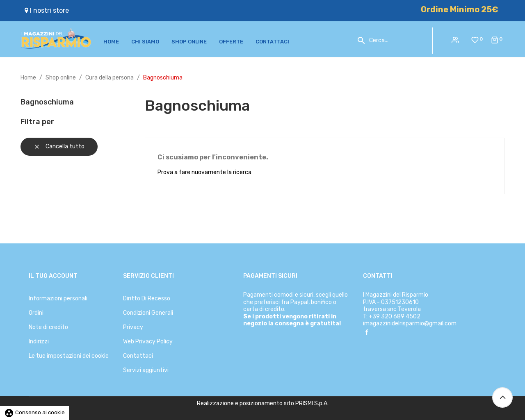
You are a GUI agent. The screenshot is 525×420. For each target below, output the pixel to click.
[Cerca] (395, 41)
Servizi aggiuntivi (146, 370)
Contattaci (138, 356)
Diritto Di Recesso (147, 299)
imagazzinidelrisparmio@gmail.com (410, 324)
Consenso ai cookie (34, 412)
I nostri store (47, 10)
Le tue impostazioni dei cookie (69, 356)
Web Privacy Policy (148, 342)
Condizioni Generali (148, 313)
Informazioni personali (58, 299)
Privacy (133, 327)
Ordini (36, 313)
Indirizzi (39, 342)
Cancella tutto (59, 146)
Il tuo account (53, 276)
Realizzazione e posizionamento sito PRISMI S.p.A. (263, 403)
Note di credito (48, 327)
